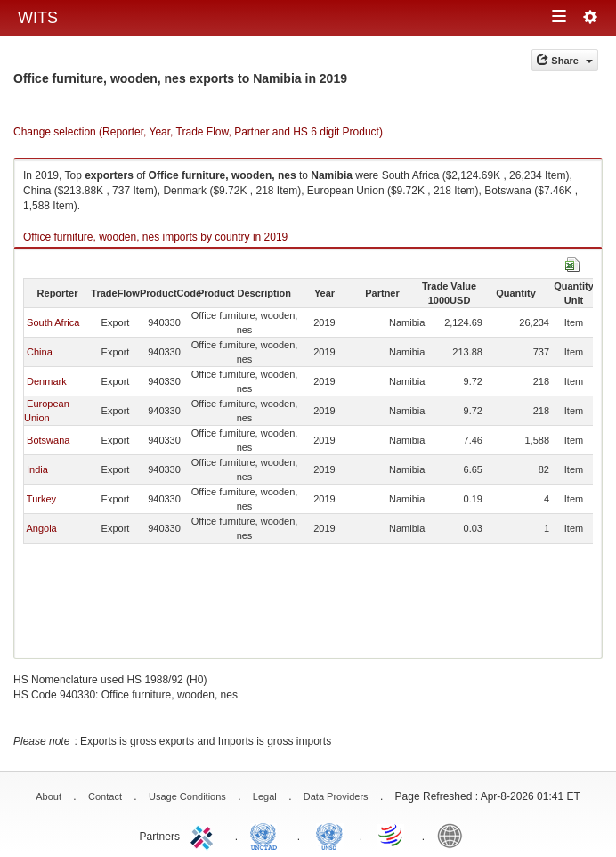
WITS (38, 18)
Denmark (47, 381)
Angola (41, 528)
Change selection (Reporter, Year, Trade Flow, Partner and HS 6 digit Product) (198, 132)
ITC (205, 835)
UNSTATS (329, 835)
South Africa (53, 322)
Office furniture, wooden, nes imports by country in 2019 (155, 237)
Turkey (41, 499)
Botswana (48, 440)
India (37, 469)
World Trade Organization (392, 835)
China (40, 352)
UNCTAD (267, 835)
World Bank (454, 835)
